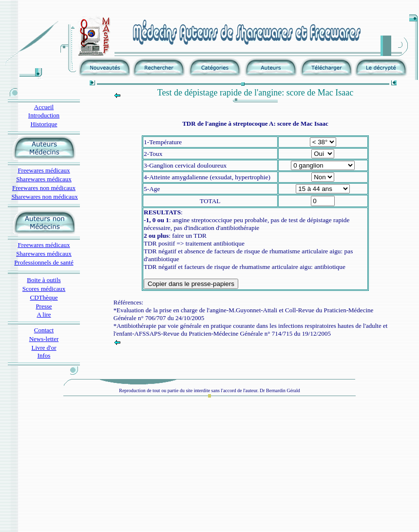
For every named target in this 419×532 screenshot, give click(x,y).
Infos (44, 355)
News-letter (44, 339)
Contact (44, 330)
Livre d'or (44, 348)
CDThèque (44, 297)
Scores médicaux (44, 289)
